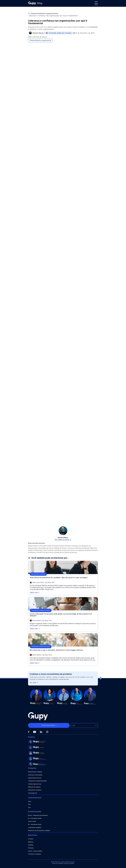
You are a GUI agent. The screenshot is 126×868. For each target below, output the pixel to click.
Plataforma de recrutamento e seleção (39, 830)
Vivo (29, 807)
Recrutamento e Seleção (35, 772)
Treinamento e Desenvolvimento (37, 781)
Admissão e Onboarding (35, 775)
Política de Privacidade (57, 863)
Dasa (30, 801)
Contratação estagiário (35, 828)
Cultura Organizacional (35, 784)
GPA (29, 804)
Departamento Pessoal (35, 778)
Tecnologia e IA (33, 793)
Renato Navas (38, 33)
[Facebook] (29, 732)
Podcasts (31, 848)
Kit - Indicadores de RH (35, 818)
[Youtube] (35, 732)
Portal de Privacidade (69, 863)
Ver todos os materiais (35, 854)
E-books (31, 839)
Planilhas (31, 845)
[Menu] (96, 3)
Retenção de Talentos (34, 787)
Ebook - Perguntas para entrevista (38, 815)
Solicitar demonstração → (49, 725)
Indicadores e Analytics (35, 790)
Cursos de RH (32, 821)
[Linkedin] (41, 732)
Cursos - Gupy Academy (35, 851)
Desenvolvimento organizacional (44, 13)
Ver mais (34, 683)
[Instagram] (47, 732)
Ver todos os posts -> (63, 540)
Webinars (31, 842)
